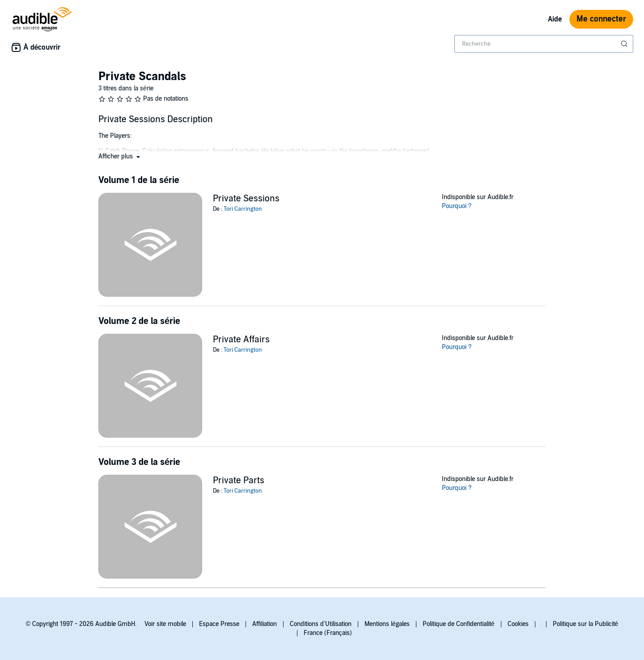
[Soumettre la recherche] (625, 44)
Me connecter (601, 19)
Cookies (518, 624)
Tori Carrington (243, 209)
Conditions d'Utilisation (321, 624)
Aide (555, 19)
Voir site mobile (165, 624)
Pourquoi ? (457, 206)
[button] (120, 156)
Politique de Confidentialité (459, 624)
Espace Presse (219, 624)
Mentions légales (387, 624)
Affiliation (265, 624)
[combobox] (544, 44)
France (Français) (328, 633)
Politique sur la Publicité (586, 624)
